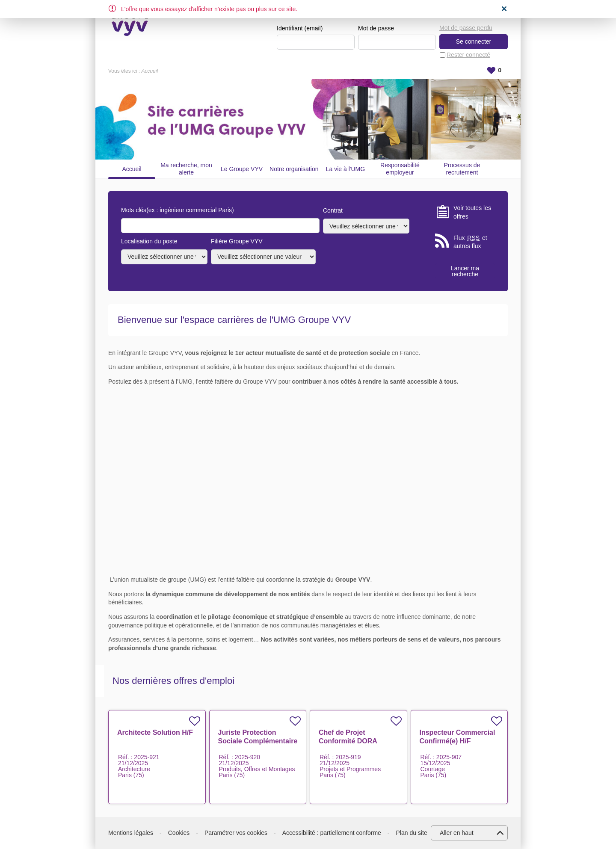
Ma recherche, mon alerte (186, 169)
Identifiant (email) (300, 28)
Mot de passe (376, 28)
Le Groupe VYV (242, 169)
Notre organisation (294, 169)
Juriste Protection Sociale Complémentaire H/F (258, 741)
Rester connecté (468, 55)
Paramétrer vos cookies (236, 833)
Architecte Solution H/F (155, 732)
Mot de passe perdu (466, 28)
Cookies (179, 833)
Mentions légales (131, 833)
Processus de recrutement (462, 169)
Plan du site (412, 833)
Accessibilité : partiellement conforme (332, 833)
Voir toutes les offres (472, 212)
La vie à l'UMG (345, 169)
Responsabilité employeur (400, 169)
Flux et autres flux (470, 242)
